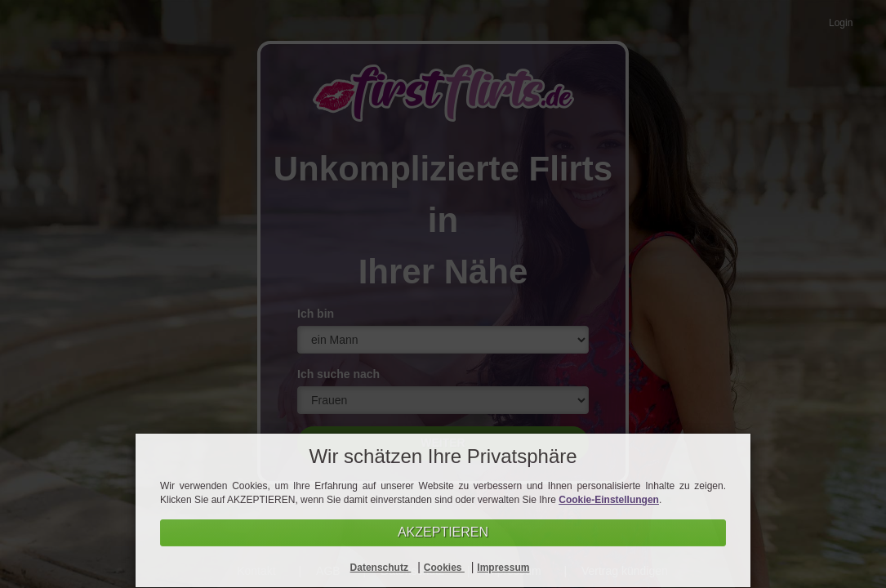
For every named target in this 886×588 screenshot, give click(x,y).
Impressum (503, 568)
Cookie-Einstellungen (609, 500)
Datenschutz (381, 568)
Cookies (444, 568)
